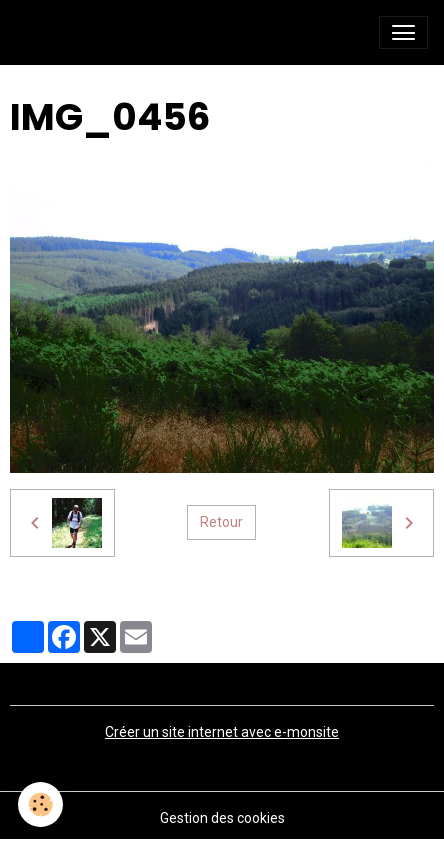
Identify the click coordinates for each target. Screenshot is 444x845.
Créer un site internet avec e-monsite (222, 732)
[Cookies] (40, 804)
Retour (221, 522)
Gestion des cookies (222, 818)
